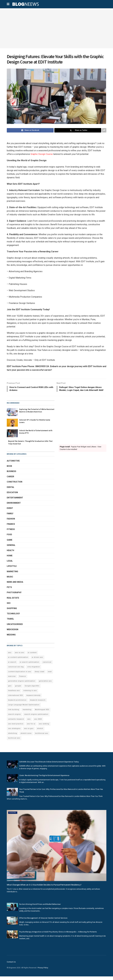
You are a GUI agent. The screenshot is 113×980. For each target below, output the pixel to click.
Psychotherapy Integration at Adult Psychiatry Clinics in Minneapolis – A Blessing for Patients (58, 935)
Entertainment (15, 501)
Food (9, 538)
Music (10, 580)
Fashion (11, 522)
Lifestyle (12, 570)
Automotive (13, 464)
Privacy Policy (43, 971)
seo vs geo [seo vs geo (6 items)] (29, 732)
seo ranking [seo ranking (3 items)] (44, 727)
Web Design (13, 633)
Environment (14, 506)
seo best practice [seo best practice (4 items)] (16, 727)
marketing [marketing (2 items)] (27, 713)
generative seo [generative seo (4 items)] (45, 685)
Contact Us (11, 965)
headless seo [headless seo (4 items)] (14, 694)
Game (10, 543)
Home (10, 559)
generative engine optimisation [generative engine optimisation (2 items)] (22, 685)
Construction (15, 485)
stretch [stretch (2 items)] (40, 732)
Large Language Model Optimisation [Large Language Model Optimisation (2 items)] (24, 708)
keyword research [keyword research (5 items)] (38, 704)
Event (10, 512)
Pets (9, 591)
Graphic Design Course (42, 154)
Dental (11, 491)
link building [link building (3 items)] (14, 713)
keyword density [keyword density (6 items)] (33, 699)
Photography (14, 596)
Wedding (11, 638)
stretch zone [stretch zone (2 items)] (26, 737)
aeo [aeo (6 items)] (10, 656)
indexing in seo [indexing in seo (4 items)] (30, 694)
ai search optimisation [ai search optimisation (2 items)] (29, 666)
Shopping (12, 612)
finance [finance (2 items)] (23, 680)
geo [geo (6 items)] (10, 689)
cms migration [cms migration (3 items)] (34, 670)
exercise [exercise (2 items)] (12, 680)
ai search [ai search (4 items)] (12, 666)
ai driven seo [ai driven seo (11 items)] (37, 661)
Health (10, 554)
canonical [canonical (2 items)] (47, 666)
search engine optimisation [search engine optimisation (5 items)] (36, 718)
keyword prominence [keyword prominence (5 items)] (17, 704)
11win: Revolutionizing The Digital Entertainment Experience (44, 779)
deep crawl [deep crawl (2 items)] (39, 675)
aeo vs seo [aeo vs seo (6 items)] (20, 656)
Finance (11, 528)
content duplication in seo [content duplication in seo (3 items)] (20, 675)
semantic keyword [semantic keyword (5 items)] (16, 723)
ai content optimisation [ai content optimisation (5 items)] (18, 661)
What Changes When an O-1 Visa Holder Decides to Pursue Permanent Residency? (44, 888)
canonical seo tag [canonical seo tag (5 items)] (16, 670)
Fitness (11, 533)
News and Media (15, 586)
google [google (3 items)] (18, 689)
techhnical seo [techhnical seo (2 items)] (42, 737)
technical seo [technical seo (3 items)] (14, 742)
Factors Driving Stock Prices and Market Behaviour (40, 908)
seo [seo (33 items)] (29, 723)
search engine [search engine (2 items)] (14, 718)
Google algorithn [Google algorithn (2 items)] (32, 689)
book (9, 470)
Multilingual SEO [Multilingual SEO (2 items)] (42, 713)
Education (12, 496)
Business (11, 475)
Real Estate (13, 601)
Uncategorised (15, 628)
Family (10, 517)
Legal (10, 564)
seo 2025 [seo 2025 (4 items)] (38, 723)
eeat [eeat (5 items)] (50, 675)
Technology (13, 617)
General (11, 549)
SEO (9, 607)
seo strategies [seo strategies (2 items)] (14, 732)
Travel (10, 622)
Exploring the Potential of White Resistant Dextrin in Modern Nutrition (37, 414)
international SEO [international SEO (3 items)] (16, 699)
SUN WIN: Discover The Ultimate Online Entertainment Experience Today (49, 765)
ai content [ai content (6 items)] (32, 656)
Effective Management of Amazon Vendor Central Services (43, 921)
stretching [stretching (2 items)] (13, 737)
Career (10, 480)
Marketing (12, 575)
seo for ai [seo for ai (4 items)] (31, 727)
